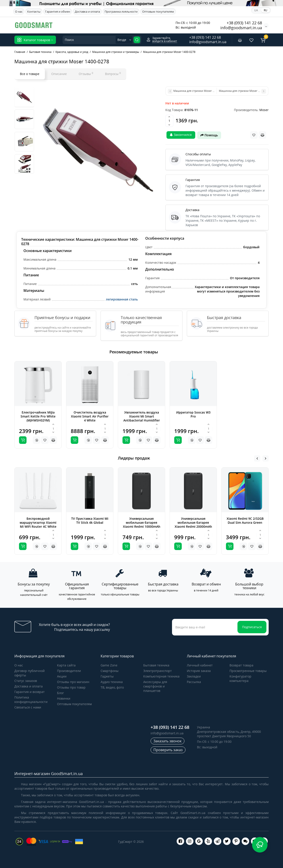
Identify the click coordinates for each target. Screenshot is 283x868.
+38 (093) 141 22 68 (244, 23)
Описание (59, 74)
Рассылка (194, 682)
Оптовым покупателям (158, 12)
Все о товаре (30, 74)
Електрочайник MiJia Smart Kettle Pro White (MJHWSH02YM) (38, 416)
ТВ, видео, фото (112, 687)
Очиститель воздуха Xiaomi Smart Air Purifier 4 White (90, 416)
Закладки (194, 676)
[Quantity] (169, 121)
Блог (60, 693)
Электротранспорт (158, 671)
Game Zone (109, 665)
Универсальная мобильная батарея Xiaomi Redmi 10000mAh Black (142, 524)
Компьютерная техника (161, 676)
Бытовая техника (156, 665)
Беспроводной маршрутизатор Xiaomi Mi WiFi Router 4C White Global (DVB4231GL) (38, 524)
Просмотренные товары (248, 671)
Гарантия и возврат (30, 692)
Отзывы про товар (71, 687)
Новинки (64, 698)
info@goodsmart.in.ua (241, 28)
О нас (19, 12)
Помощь (209, 135)
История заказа (199, 671)
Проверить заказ (168, 750)
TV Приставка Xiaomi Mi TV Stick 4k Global (90, 521)
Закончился (181, 135)
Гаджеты (107, 676)
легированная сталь (122, 299)
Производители (69, 671)
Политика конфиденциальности (31, 700)
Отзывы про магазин (73, 682)
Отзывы (86, 74)
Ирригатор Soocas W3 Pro (193, 414)
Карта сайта (66, 665)
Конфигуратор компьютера (240, 678)
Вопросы (113, 74)
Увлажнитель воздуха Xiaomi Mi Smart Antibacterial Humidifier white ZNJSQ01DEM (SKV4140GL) (142, 420)
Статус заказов (26, 681)
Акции (62, 676)
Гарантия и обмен (58, 12)
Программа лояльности (121, 12)
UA (256, 10)
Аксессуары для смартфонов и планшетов (155, 686)
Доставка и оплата (87, 12)
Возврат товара (241, 665)
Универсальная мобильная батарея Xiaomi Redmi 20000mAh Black (193, 524)
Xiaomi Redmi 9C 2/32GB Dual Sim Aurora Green (245, 521)
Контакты (34, 12)
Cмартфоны (110, 671)
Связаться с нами (28, 707)
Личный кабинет (200, 665)
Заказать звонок (167, 741)
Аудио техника (112, 682)
